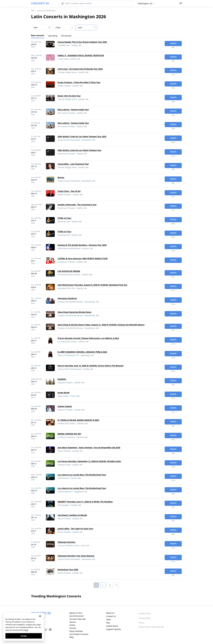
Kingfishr (62, 379)
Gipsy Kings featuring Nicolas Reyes (75, 312)
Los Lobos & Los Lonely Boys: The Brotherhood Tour (82, 475)
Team (109, 619)
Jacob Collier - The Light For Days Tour (75, 529)
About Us (110, 613)
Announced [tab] (66, 36)
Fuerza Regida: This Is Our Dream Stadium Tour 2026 (82, 42)
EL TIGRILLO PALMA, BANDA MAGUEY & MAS (78, 420)
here (26, 630)
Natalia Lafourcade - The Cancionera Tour (77, 205)
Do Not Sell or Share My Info (151, 627)
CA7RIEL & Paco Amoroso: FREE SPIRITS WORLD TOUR (83, 258)
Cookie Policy (145, 613)
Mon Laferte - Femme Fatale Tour (73, 110)
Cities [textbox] (58, 28)
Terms (141, 623)
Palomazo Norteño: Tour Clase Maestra (76, 556)
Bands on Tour (76, 613)
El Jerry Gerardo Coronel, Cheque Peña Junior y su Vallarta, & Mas (88, 338)
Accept (24, 636)
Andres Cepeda (65, 406)
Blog (71, 637)
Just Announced (76, 616)
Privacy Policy (145, 618)
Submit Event (112, 626)
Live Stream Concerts (79, 634)
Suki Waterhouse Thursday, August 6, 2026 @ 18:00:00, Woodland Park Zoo (92, 285)
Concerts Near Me (77, 619)
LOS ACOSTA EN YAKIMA (69, 271)
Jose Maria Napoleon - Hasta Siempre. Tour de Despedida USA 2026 (89, 448)
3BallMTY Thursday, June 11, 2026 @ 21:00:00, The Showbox (85, 502)
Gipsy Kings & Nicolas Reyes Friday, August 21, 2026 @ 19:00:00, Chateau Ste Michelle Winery (101, 325)
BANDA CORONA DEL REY (69, 434)
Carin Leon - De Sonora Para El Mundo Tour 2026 (80, 69)
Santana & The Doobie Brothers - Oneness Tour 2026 (82, 245)
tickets (173, 43)
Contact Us (111, 616)
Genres (73, 622)
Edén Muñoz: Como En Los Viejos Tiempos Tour (80, 150)
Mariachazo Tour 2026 (68, 570)
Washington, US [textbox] (145, 3)
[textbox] (86, 28)
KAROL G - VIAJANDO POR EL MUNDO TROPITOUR (81, 55)
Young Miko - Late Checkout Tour (73, 164)
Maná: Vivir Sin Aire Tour (69, 96)
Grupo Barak (64, 393)
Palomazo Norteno (66, 542)
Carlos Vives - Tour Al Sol (69, 191)
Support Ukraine (114, 629)
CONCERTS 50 (40, 3)
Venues (73, 628)
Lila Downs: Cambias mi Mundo (72, 515)
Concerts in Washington (46, 11)
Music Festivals (76, 631)
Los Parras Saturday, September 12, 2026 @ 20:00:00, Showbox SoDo (89, 461)
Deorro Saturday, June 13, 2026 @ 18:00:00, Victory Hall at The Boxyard (90, 366)
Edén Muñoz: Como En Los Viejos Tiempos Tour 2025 (82, 136)
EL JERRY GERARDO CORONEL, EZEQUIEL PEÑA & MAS (82, 352)
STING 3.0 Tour (64, 218)
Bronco (61, 177)
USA (33, 11)
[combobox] (146, 4)
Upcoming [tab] (53, 36)
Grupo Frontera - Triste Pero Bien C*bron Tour (79, 82)
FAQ (108, 623)
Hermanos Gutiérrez (67, 298)
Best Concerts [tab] (38, 35)
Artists (72, 625)
